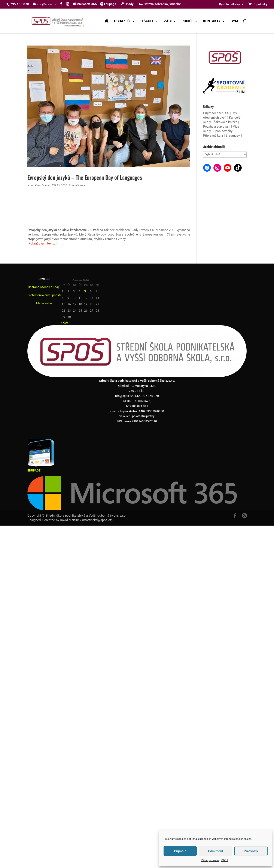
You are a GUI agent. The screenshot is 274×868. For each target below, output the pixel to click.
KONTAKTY (212, 21)
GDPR (225, 860)
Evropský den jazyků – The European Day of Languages (85, 177)
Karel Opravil (42, 185)
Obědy (127, 4)
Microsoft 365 (85, 4)
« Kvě (64, 323)
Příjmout (180, 851)
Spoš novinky (223, 131)
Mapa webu (44, 303)
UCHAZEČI (122, 21)
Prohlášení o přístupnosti (44, 295)
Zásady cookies (210, 860)
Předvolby (251, 851)
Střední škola (77, 185)
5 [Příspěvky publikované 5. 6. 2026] (85, 291)
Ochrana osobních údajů (44, 287)
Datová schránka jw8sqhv (160, 4)
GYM (234, 21)
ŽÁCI (168, 21)
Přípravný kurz (213, 136)
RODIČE (187, 21)
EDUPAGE (34, 470)
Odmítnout (216, 851)
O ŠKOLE (147, 21)
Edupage (108, 4)
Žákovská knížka (225, 122)
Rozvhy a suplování (217, 127)
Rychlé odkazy (229, 4)
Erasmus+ (233, 136)
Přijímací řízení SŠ (216, 113)
